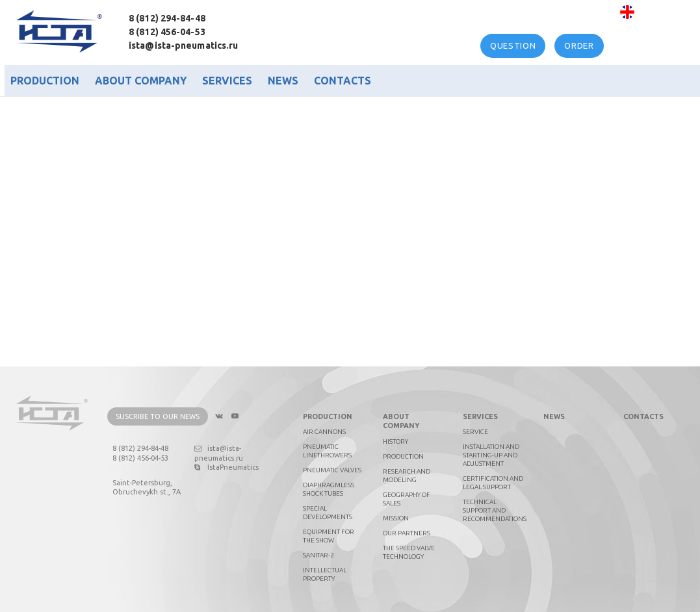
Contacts (343, 81)
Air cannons (324, 432)
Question (513, 45)
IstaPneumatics (227, 467)
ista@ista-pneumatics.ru (183, 45)
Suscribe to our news (158, 416)
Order (579, 45)
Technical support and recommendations (495, 510)
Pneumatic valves (332, 470)
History (395, 441)
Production (45, 81)
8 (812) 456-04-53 (167, 32)
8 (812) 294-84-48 (167, 18)
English (655, 12)
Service (475, 432)
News (283, 81)
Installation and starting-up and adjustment (491, 455)
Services (227, 81)
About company (141, 81)
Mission (396, 518)
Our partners (407, 533)
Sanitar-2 (318, 555)
